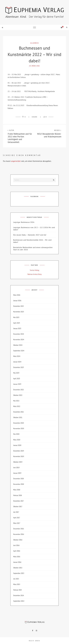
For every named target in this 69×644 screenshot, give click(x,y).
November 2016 (19, 534)
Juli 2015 (16, 579)
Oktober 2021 (18, 417)
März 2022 (17, 406)
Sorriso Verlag (34, 270)
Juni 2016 (16, 545)
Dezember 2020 (18, 423)
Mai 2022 (16, 401)
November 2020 (19, 429)
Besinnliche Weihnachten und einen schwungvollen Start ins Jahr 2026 (33, 249)
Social (2, 28)
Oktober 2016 (18, 540)
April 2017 (17, 518)
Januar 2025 (17, 328)
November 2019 (19, 456)
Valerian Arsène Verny (34, 274)
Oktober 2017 (18, 507)
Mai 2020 (16, 434)
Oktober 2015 (18, 568)
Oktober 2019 (18, 462)
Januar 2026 (17, 301)
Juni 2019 (16, 468)
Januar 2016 (17, 562)
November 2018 (19, 484)
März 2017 (17, 523)
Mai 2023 (16, 373)
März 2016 (17, 557)
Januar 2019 (17, 473)
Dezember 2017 (18, 501)
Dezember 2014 (18, 596)
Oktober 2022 (18, 395)
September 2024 (19, 351)
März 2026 (17, 295)
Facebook (33, 631)
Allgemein (34, 43)
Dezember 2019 (18, 451)
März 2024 (17, 356)
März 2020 (17, 440)
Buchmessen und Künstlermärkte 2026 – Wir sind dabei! (32, 241)
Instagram (37, 631)
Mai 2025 (16, 317)
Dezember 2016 (18, 529)
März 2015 (17, 584)
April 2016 (17, 551)
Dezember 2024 (18, 334)
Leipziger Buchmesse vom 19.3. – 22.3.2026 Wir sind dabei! (34, 229)
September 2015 (19, 573)
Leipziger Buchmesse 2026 (24, 222)
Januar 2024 (17, 362)
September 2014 (19, 601)
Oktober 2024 (18, 345)
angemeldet (16, 161)
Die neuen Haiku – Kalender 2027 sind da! (30, 235)
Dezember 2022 (18, 390)
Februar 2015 (18, 590)
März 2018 (17, 490)
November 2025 (19, 312)
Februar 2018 (18, 495)
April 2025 (17, 323)
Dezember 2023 (18, 367)
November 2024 (19, 340)
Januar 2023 (17, 384)
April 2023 (17, 379)
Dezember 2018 (18, 479)
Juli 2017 (16, 512)
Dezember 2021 (18, 412)
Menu (34, 27)
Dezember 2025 (18, 306)
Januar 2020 (17, 445)
